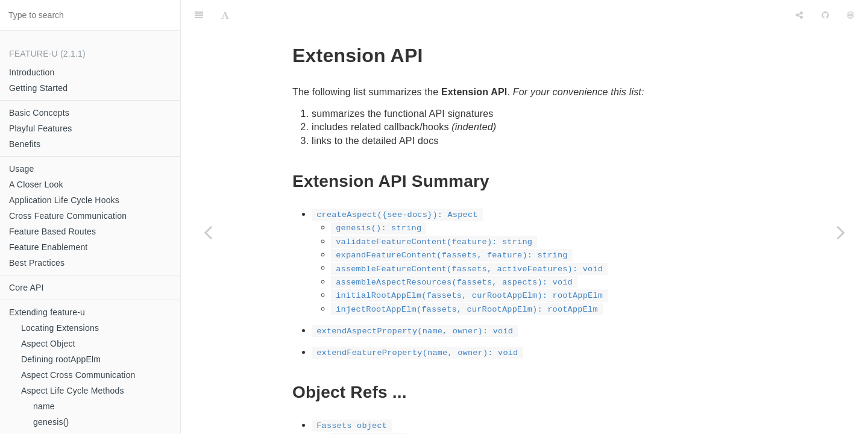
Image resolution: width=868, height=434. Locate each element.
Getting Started (38, 88)
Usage (21, 169)
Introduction (32, 72)
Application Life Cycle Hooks (64, 200)
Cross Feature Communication (68, 216)
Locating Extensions (60, 328)
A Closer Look (36, 184)
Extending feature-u (47, 312)
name (44, 406)
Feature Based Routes (52, 231)
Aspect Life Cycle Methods (73, 391)
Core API (27, 288)
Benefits (25, 144)
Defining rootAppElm (61, 359)
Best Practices (37, 263)
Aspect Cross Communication (78, 375)
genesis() (51, 422)
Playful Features (40, 128)
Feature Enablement (48, 247)
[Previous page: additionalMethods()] (208, 232)
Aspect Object (48, 344)
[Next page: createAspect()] (841, 232)
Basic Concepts (39, 113)
